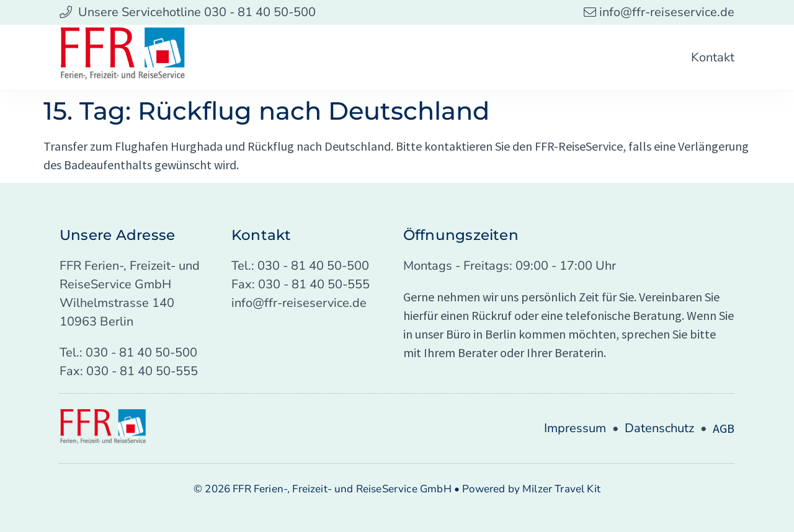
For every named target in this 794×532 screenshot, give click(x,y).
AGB (724, 428)
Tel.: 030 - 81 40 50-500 (128, 352)
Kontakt (713, 57)
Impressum (575, 428)
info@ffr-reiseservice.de (299, 303)
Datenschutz (659, 428)
